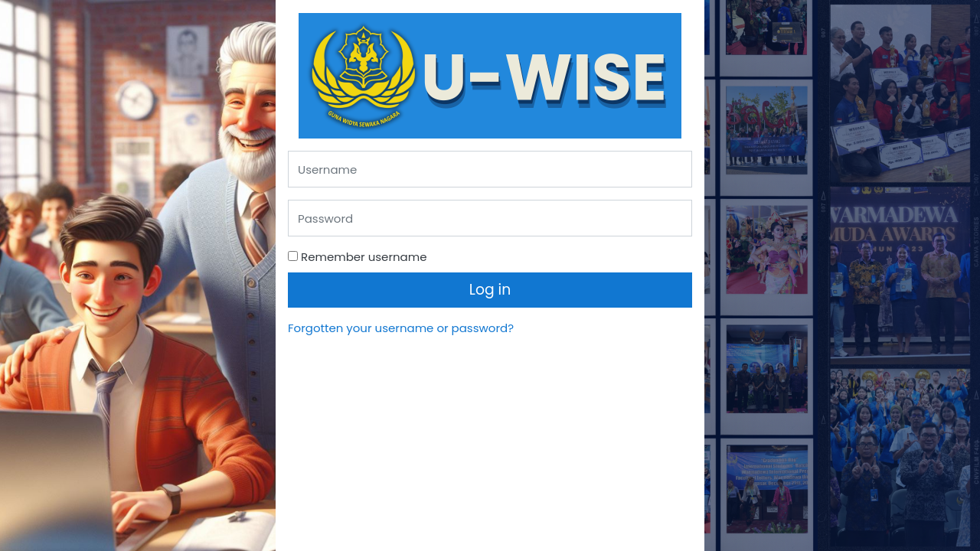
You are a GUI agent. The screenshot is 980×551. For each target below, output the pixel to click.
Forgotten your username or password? (401, 328)
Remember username (364, 257)
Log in (490, 290)
